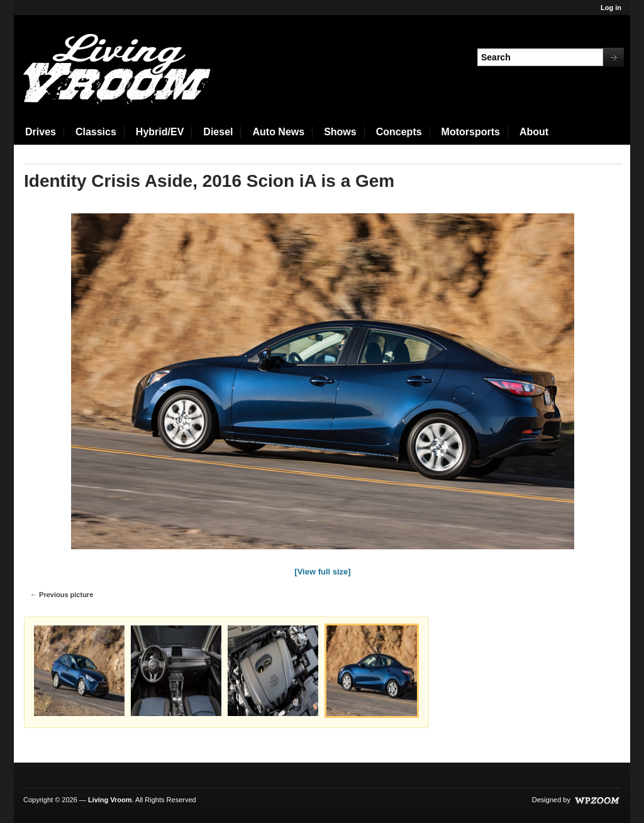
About (534, 132)
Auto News (278, 132)
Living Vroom (110, 800)
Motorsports (471, 132)
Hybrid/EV (160, 132)
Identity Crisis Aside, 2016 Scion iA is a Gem (209, 181)
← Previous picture (62, 595)
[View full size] (322, 572)
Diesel (218, 132)
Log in (611, 8)
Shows (340, 132)
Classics (96, 132)
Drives (41, 132)
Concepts (399, 132)
